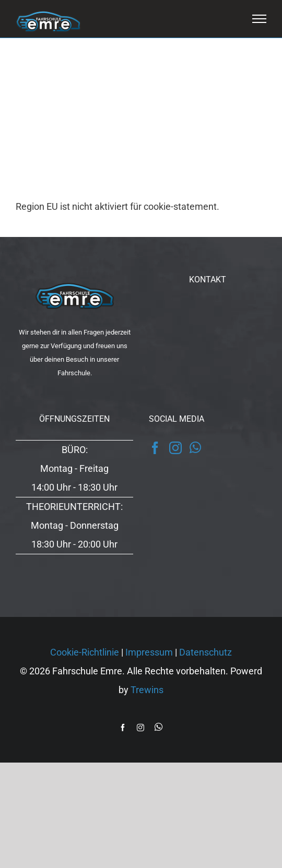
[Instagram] (175, 448)
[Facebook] (155, 448)
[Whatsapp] (195, 447)
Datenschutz (205, 652)
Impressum (149, 652)
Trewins (147, 690)
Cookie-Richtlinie (85, 652)
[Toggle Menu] (260, 19)
